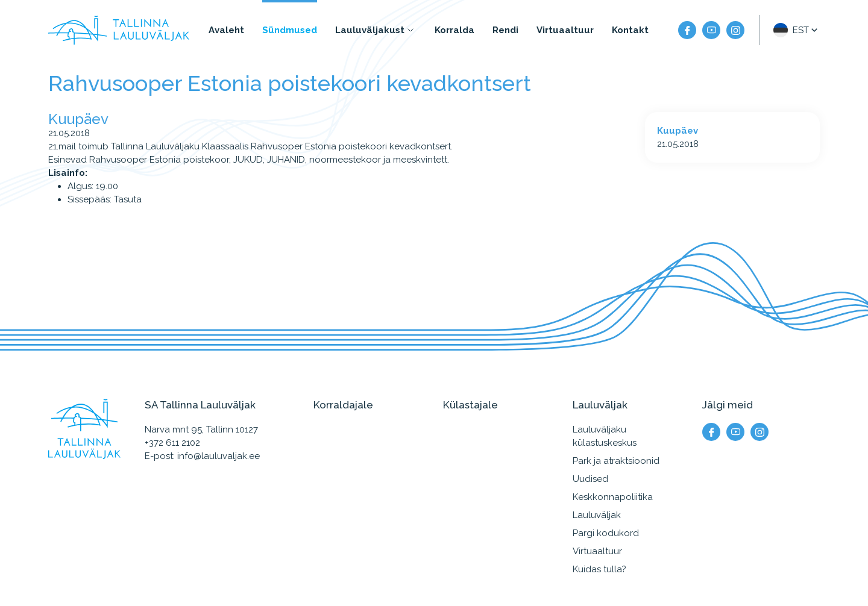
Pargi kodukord (606, 533)
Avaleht (226, 30)
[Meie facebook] (687, 30)
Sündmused (290, 30)
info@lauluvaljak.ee (219, 456)
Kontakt (630, 30)
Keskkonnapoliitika (613, 497)
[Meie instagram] (735, 30)
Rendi (505, 30)
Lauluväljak (597, 515)
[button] (797, 30)
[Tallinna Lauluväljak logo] (119, 30)
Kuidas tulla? (599, 569)
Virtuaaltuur (565, 30)
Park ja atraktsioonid (616, 461)
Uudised (590, 479)
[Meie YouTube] (711, 30)
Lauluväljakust (370, 30)
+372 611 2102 (172, 443)
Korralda (454, 30)
